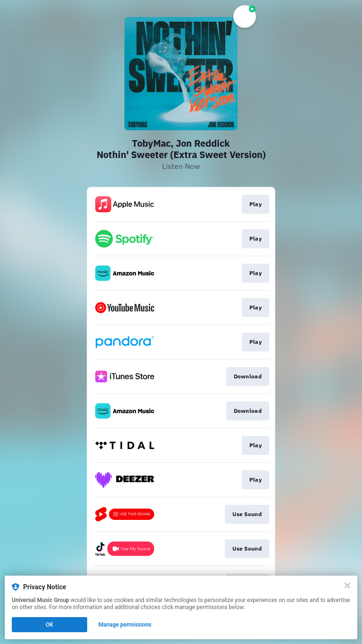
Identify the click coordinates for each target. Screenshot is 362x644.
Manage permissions (125, 625)
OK (49, 625)
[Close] (347, 585)
